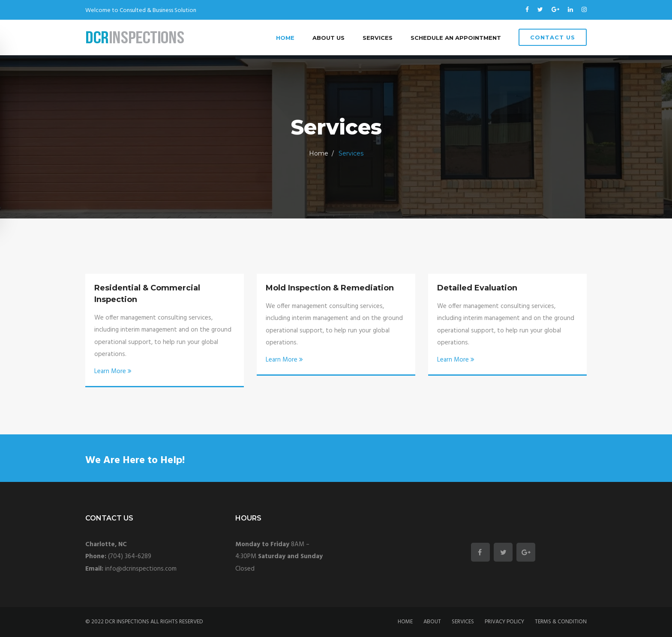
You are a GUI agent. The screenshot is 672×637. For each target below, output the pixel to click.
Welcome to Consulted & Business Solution (141, 10)
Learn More (113, 371)
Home (285, 38)
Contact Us (553, 37)
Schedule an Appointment (456, 38)
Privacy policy (504, 622)
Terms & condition (561, 622)
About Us (328, 38)
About (432, 622)
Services (378, 38)
